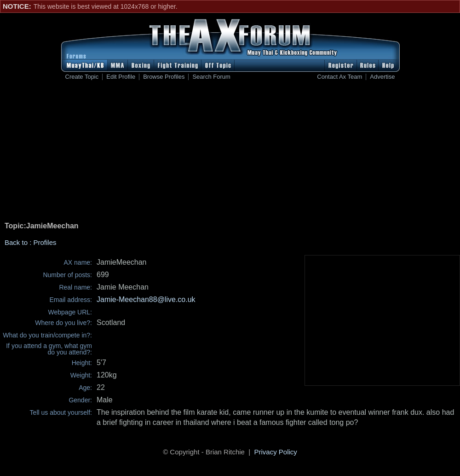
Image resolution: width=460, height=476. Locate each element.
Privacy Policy (276, 452)
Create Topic (82, 77)
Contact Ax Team (339, 77)
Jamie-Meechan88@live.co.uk (146, 299)
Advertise (382, 77)
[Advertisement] (230, 152)
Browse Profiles (164, 77)
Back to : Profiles (31, 242)
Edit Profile (121, 77)
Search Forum (211, 77)
